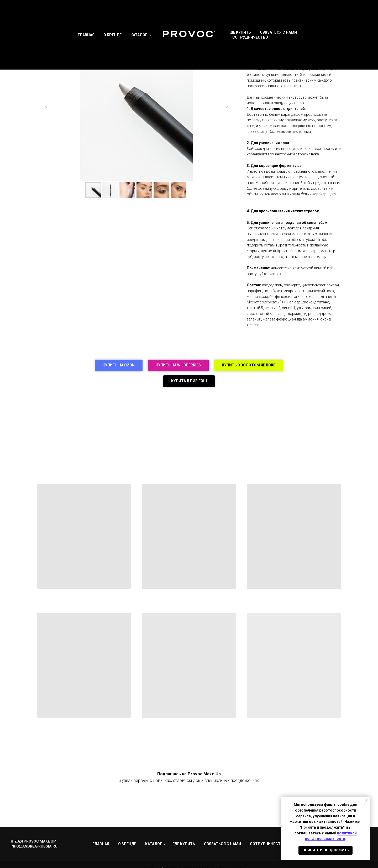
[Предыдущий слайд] (46, 106)
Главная (86, 35)
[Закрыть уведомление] (366, 801)
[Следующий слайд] (227, 106)
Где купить (240, 32)
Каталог (139, 35)
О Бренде (112, 35)
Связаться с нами (278, 32)
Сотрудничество (250, 37)
